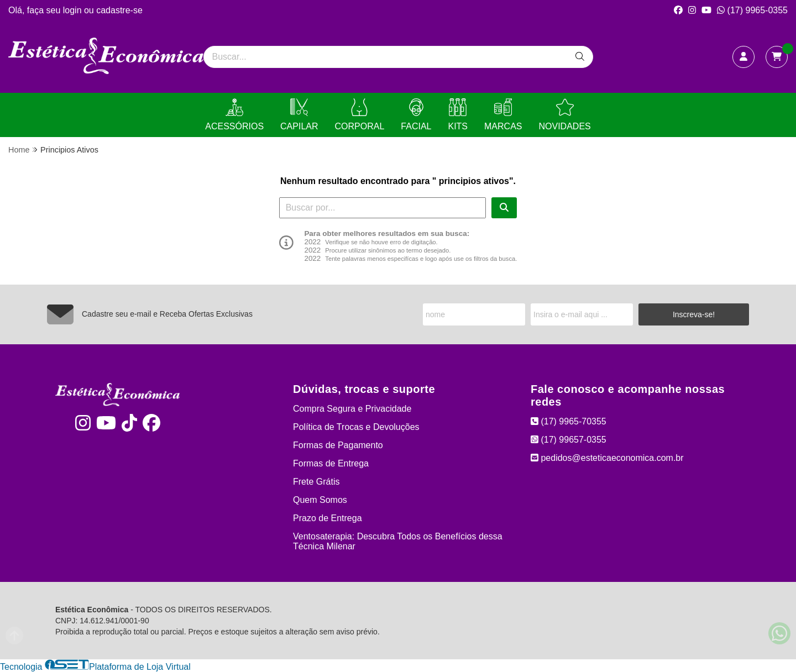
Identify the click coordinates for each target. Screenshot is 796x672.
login (74, 10)
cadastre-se (119, 10)
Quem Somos (320, 500)
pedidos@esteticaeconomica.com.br (607, 458)
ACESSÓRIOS (234, 115)
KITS (458, 115)
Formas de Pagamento (338, 445)
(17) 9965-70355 (569, 421)
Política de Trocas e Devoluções (356, 427)
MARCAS (503, 115)
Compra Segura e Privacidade (352, 409)
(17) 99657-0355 (569, 440)
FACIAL (416, 115)
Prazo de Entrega (328, 518)
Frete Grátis (316, 482)
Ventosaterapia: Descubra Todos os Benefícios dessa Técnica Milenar (398, 541)
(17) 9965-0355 (752, 10)
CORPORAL (360, 115)
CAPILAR (299, 115)
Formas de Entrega (331, 463)
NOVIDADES (564, 115)
